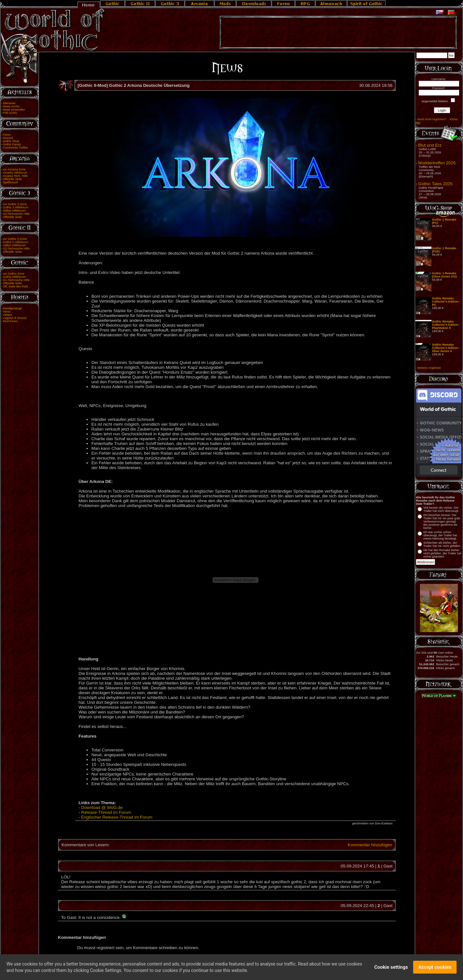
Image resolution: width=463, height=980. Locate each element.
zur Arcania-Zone (14, 169)
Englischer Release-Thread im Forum (117, 817)
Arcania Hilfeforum (15, 173)
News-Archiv (11, 106)
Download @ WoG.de (102, 808)
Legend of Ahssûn (15, 318)
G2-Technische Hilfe (16, 249)
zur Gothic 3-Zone (15, 204)
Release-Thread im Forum (106, 812)
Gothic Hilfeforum (14, 277)
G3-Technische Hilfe (16, 214)
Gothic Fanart (12, 144)
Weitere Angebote (429, 368)
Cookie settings (391, 968)
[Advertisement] (338, 32)
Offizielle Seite (12, 179)
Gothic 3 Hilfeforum (16, 207)
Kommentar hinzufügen (370, 845)
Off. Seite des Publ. (16, 286)
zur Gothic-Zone (14, 274)
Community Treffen (16, 148)
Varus (7, 312)
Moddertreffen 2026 (437, 163)
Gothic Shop (11, 141)
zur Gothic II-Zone (15, 239)
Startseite (9, 103)
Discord (8, 138)
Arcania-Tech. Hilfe (15, 176)
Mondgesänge (12, 308)
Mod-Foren (10, 321)
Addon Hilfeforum (14, 211)
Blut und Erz (430, 145)
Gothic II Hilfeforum (16, 242)
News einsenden (14, 110)
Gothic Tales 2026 (435, 184)
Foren (7, 135)
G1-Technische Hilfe (16, 280)
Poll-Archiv (10, 113)
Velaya (7, 315)
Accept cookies (435, 968)
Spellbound (10, 182)
